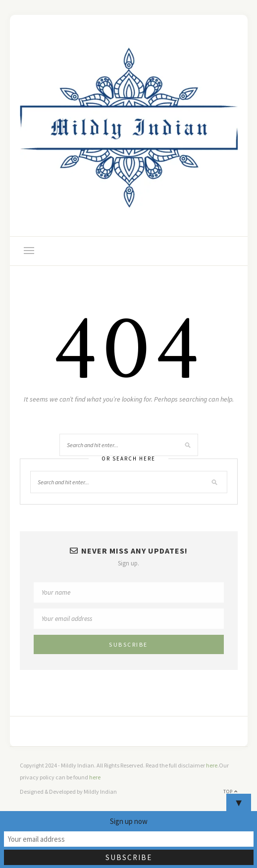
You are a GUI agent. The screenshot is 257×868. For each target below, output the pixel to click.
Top (231, 791)
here (212, 765)
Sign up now (129, 821)
